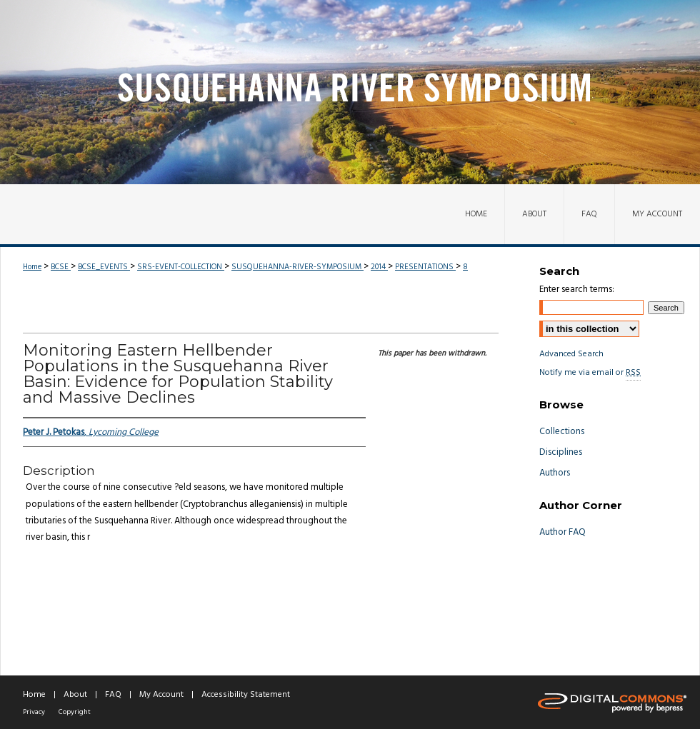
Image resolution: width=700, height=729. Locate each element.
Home (32, 267)
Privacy (34, 712)
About (75, 695)
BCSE (61, 267)
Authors (555, 473)
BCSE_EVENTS (104, 267)
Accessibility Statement (246, 695)
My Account (161, 695)
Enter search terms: (577, 290)
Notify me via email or (590, 373)
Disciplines (561, 452)
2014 (379, 267)
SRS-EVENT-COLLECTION (181, 267)
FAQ (113, 695)
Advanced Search (571, 354)
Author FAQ (562, 532)
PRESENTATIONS (425, 267)
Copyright (75, 712)
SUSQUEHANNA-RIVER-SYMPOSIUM (297, 267)
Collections (562, 432)
